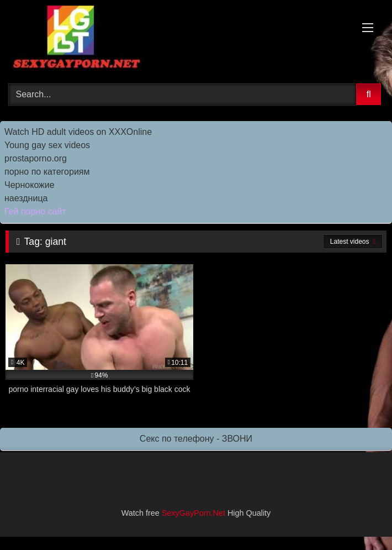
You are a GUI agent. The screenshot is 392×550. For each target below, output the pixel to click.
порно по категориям (47, 172)
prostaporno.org (36, 158)
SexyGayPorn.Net (194, 513)
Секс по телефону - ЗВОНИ (196, 439)
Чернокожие (30, 185)
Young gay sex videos (47, 145)
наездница (26, 198)
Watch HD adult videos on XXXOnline (78, 132)
